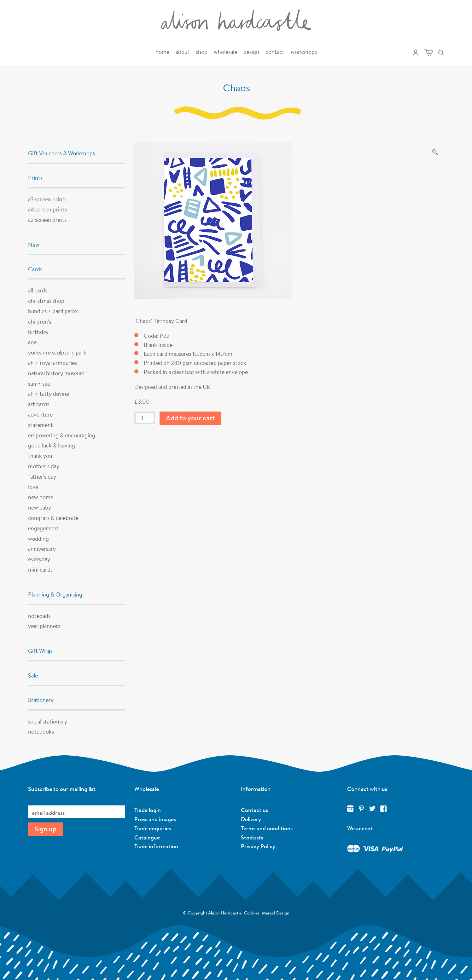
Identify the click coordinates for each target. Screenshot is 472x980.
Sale (33, 675)
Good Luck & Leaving (52, 445)
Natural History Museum (56, 373)
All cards (38, 290)
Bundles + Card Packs (53, 311)
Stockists (252, 837)
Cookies (252, 913)
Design (251, 52)
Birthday (38, 332)
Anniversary (42, 549)
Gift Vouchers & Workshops (61, 153)
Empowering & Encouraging (62, 435)
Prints (35, 178)
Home (162, 52)
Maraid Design (276, 913)
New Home (41, 497)
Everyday (39, 559)
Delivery (251, 819)
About (183, 52)
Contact (275, 52)
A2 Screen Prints (47, 220)
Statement (41, 425)
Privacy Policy (258, 846)
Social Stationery (48, 721)
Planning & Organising (55, 594)
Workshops (304, 52)
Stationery (41, 700)
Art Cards (39, 404)
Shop (202, 52)
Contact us (254, 810)
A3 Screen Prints (47, 199)
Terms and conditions (267, 828)
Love (33, 487)
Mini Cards (40, 569)
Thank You (40, 456)
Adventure (40, 414)
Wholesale (225, 52)
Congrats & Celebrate (53, 518)
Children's (40, 321)
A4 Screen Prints (47, 209)
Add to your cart (190, 418)
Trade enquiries (153, 828)
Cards (35, 269)
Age (32, 342)
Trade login (148, 810)
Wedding (38, 539)
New (34, 245)
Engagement (43, 528)
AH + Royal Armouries (52, 363)
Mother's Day (44, 466)
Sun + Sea (39, 383)
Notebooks (41, 731)
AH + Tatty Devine (49, 394)
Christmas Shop (46, 301)
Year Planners (44, 626)
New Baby (40, 507)
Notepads (39, 616)
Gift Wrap (40, 651)
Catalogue (147, 837)
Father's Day (42, 476)
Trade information (156, 846)
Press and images (155, 819)
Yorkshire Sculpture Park (57, 352)
